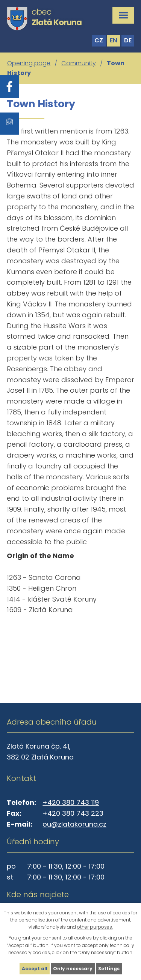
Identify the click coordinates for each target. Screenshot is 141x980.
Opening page (29, 63)
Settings (109, 969)
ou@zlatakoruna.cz (74, 824)
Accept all (35, 969)
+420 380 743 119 (71, 802)
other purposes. (95, 927)
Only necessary (73, 969)
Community (79, 63)
